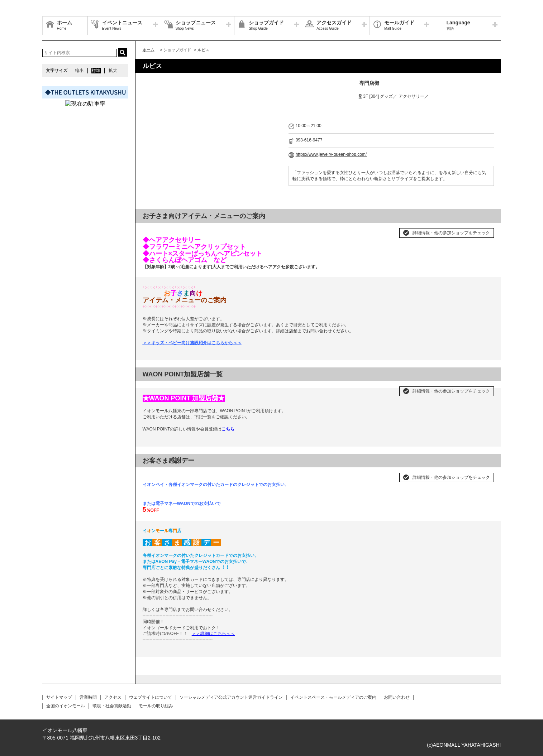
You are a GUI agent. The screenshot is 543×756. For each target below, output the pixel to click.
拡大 (113, 71)
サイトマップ (59, 697)
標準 (96, 71)
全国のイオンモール (66, 706)
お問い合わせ (397, 697)
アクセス (113, 697)
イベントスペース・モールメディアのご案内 (333, 697)
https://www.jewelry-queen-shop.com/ (331, 154)
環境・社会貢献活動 (112, 706)
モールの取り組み (156, 706)
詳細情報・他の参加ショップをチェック (451, 233)
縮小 (79, 71)
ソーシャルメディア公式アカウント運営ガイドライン (231, 697)
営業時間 (88, 697)
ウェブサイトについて (151, 697)
